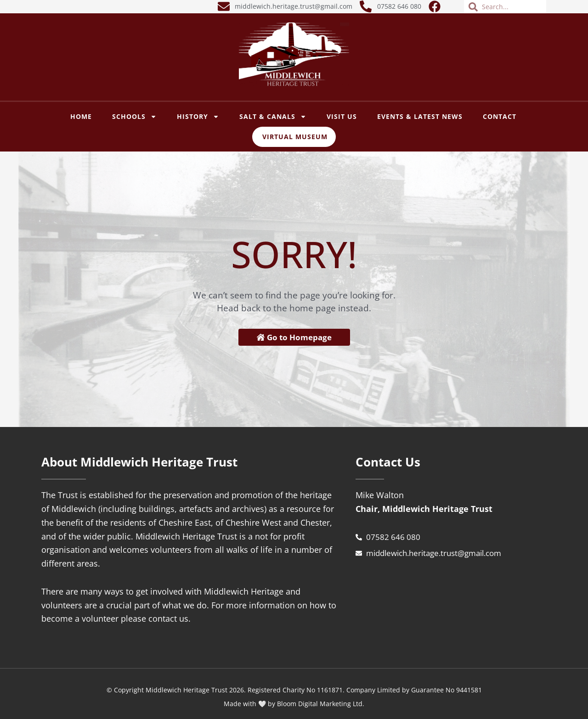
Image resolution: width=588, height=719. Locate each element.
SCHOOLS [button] (134, 117)
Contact (500, 116)
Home (81, 116)
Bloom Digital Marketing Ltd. (321, 704)
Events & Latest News (420, 116)
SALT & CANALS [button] (273, 117)
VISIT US (342, 116)
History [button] (198, 117)
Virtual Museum (295, 137)
